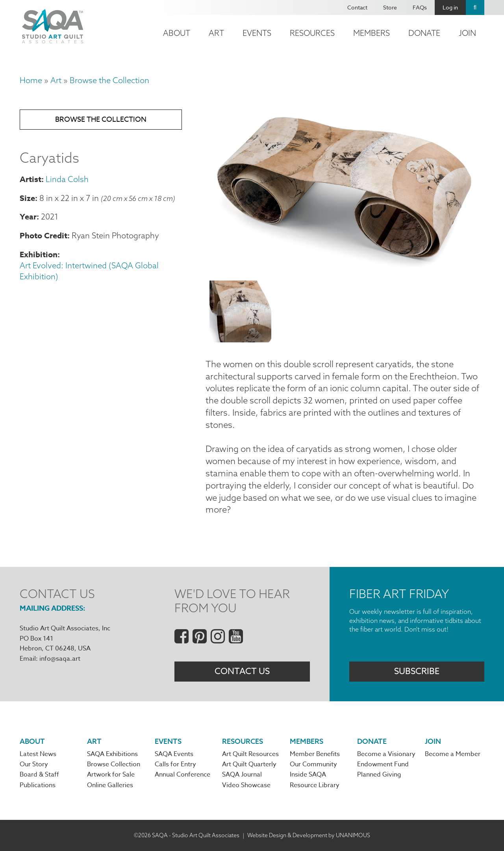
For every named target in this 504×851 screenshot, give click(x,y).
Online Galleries (110, 785)
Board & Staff (39, 775)
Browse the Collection (109, 80)
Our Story (34, 764)
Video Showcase (246, 785)
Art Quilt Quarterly (249, 764)
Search (475, 7)
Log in (450, 7)
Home (31, 80)
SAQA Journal (242, 775)
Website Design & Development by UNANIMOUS (309, 835)
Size (27, 198)
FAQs (420, 7)
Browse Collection (114, 764)
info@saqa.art (60, 659)
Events (257, 33)
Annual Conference (183, 775)
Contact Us (242, 671)
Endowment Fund (383, 764)
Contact (357, 7)
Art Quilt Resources (250, 754)
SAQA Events (174, 754)
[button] (345, 269)
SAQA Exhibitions (112, 754)
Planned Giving (379, 775)
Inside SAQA (308, 775)
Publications (38, 785)
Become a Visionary (386, 754)
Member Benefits (315, 754)
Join (467, 33)
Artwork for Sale (111, 775)
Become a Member (453, 754)
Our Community (313, 764)
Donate (424, 33)
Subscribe (417, 671)
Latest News (38, 754)
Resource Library (315, 785)
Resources (312, 33)
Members (372, 33)
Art (216, 33)
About (177, 33)
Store (390, 7)
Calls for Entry (175, 764)
